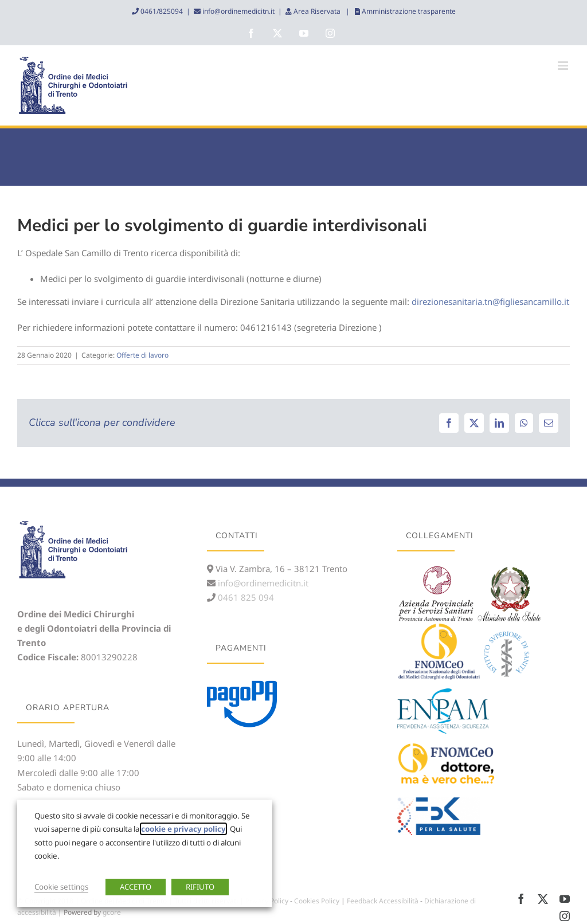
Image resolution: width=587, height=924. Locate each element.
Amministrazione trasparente (408, 11)
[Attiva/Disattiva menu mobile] (564, 66)
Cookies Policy (317, 901)
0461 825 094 (245, 597)
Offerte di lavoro (142, 355)
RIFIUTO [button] (200, 887)
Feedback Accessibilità (383, 901)
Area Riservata (317, 11)
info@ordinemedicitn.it (238, 11)
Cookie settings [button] (61, 887)
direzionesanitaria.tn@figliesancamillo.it (490, 302)
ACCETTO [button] (136, 887)
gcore (112, 912)
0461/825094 (161, 11)
